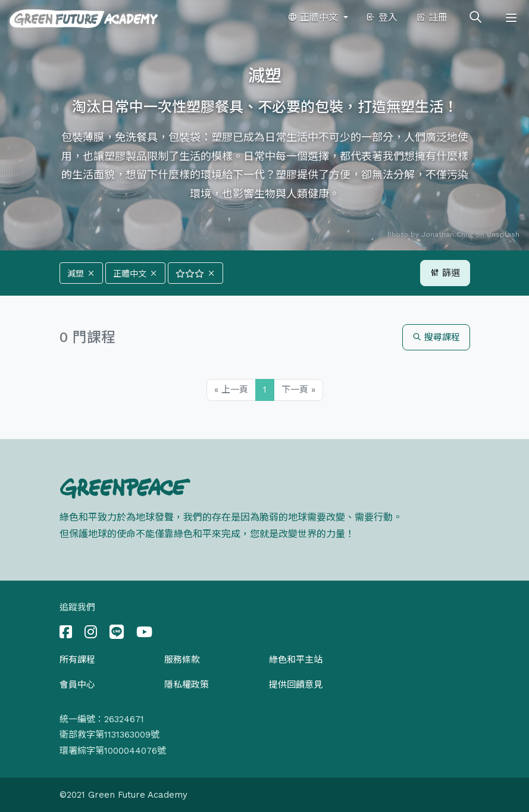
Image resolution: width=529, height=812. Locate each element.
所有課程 (77, 660)
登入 (382, 18)
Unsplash (503, 234)
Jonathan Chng (447, 234)
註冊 (432, 18)
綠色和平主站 (296, 660)
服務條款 (182, 660)
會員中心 (77, 685)
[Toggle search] (475, 18)
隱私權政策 (187, 685)
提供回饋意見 (296, 685)
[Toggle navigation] (511, 18)
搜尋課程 (436, 337)
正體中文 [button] (314, 18)
